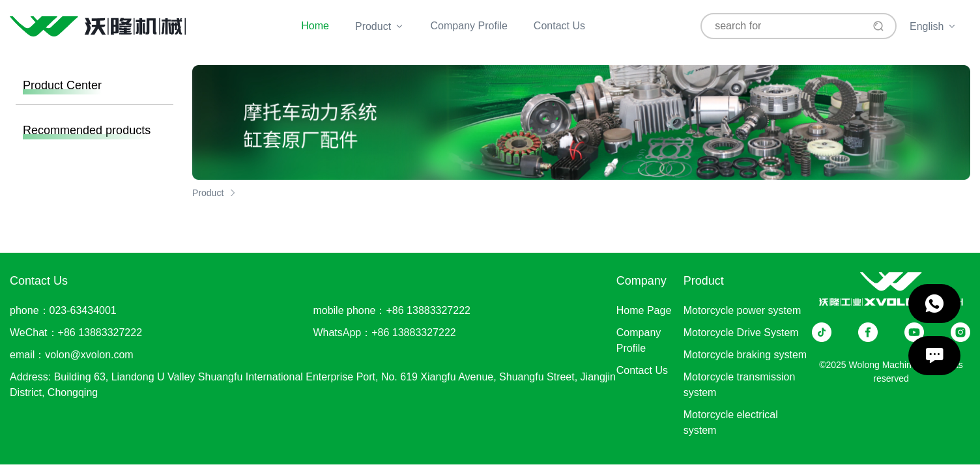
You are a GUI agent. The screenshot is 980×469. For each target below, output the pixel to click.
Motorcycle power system (742, 310)
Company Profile (469, 26)
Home (315, 26)
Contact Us (559, 26)
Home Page (644, 310)
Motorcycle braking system (745, 355)
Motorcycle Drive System (741, 333)
